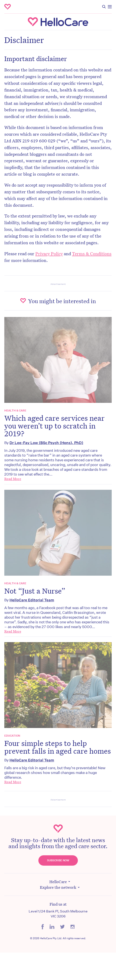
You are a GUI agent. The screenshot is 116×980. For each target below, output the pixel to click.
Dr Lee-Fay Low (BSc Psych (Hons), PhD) (46, 443)
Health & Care (15, 411)
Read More (13, 479)
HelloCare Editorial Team (32, 600)
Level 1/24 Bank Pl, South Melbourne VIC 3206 (58, 914)
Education (12, 736)
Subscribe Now (58, 860)
